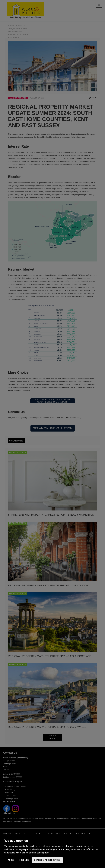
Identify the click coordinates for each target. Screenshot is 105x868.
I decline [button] (24, 860)
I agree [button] (10, 860)
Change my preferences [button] (47, 860)
